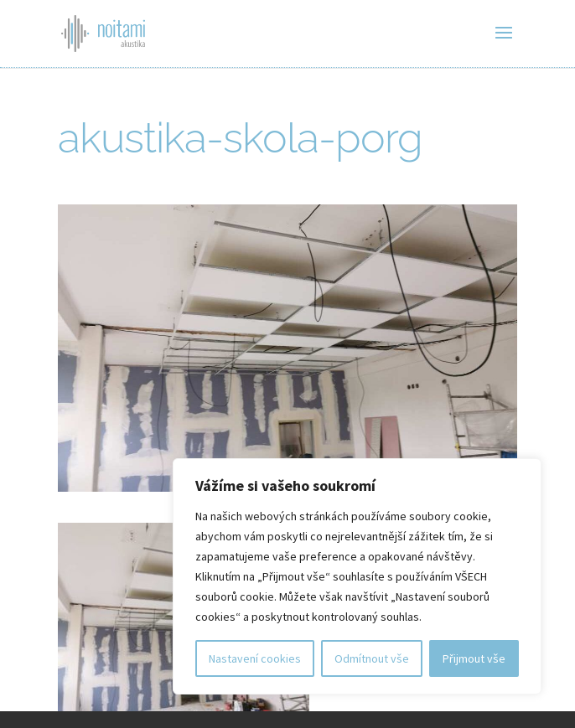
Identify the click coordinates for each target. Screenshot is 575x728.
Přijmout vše (474, 658)
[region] (357, 576)
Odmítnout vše (372, 658)
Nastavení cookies (255, 658)
